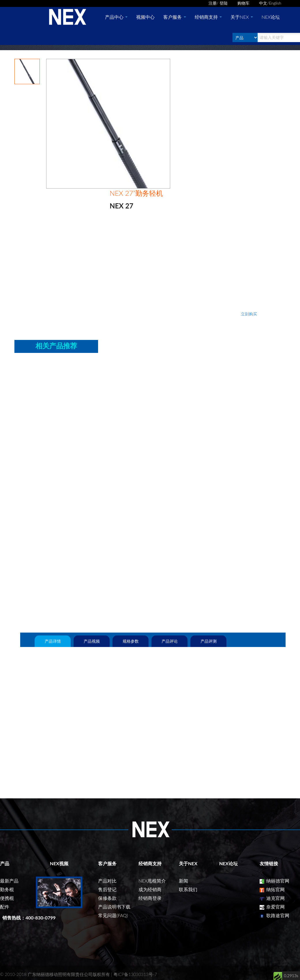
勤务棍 (7, 889)
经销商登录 (150, 898)
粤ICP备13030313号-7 (135, 974)
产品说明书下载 (114, 907)
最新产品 (9, 881)
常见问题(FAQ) (113, 915)
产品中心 (116, 17)
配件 (5, 907)
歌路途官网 (274, 915)
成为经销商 (150, 889)
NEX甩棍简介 (152, 881)
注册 (213, 3)
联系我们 (188, 889)
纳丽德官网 (274, 881)
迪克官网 (272, 898)
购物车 (243, 3)
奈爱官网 (272, 907)
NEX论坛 (271, 17)
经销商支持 (208, 17)
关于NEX (242, 17)
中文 (263, 3)
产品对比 (107, 881)
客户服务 (175, 17)
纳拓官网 (272, 889)
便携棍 (7, 898)
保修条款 (107, 898)
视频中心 (145, 17)
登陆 (224, 3)
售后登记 (107, 889)
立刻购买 (249, 314)
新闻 (183, 881)
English (275, 3)
